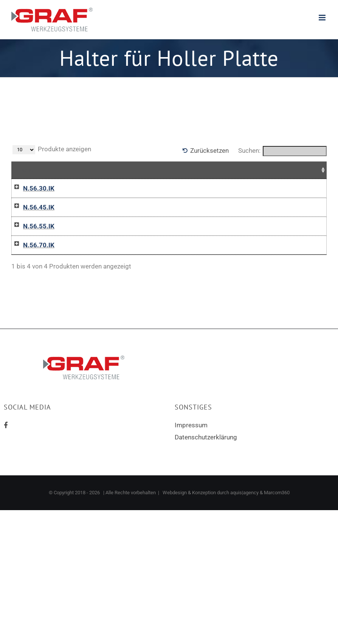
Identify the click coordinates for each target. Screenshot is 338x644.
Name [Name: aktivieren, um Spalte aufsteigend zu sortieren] (26, 170)
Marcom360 (277, 562)
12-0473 (69, 297)
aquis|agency (244, 562)
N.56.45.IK (31, 225)
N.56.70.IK (31, 297)
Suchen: (282, 151)
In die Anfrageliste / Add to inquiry (250, 203)
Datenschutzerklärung (206, 507)
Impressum (191, 495)
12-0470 (69, 188)
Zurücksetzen (209, 151)
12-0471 (69, 225)
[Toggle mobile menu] (323, 18)
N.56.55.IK (31, 261)
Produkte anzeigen (52, 150)
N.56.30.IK (31, 188)
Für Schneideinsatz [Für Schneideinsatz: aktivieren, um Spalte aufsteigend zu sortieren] (143, 170)
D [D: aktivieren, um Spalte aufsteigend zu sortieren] (101, 170)
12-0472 (69, 261)
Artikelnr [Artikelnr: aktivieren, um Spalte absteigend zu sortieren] (72, 170)
